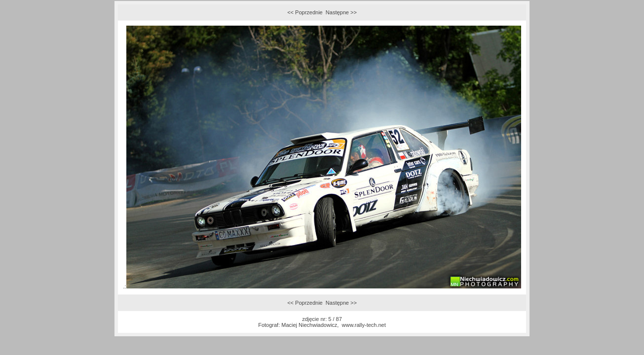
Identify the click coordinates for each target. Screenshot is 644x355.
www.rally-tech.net (364, 325)
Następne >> (341, 12)
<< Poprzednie (305, 12)
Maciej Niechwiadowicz (309, 325)
